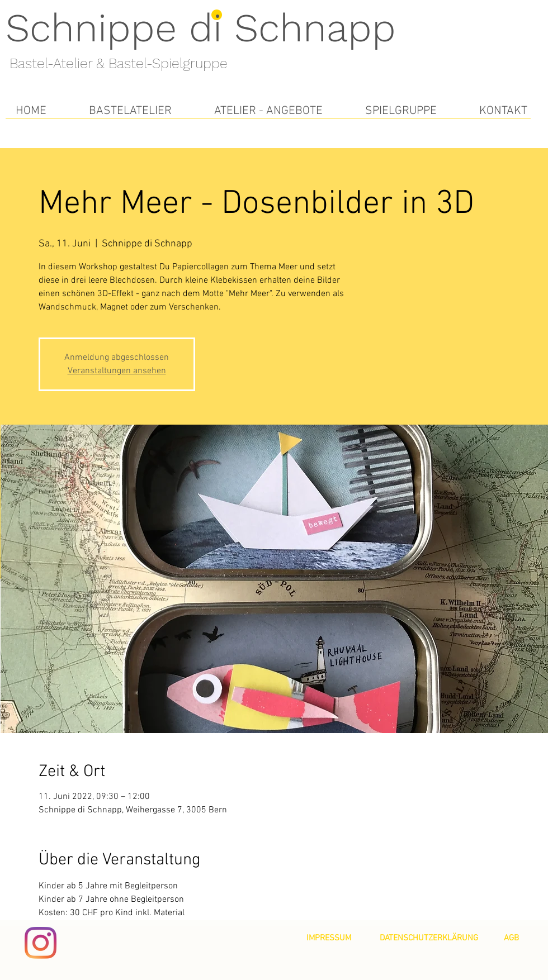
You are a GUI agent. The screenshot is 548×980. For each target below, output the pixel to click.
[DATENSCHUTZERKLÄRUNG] (429, 938)
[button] (130, 111)
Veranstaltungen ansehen (117, 371)
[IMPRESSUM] (329, 938)
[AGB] (511, 938)
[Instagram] (41, 943)
